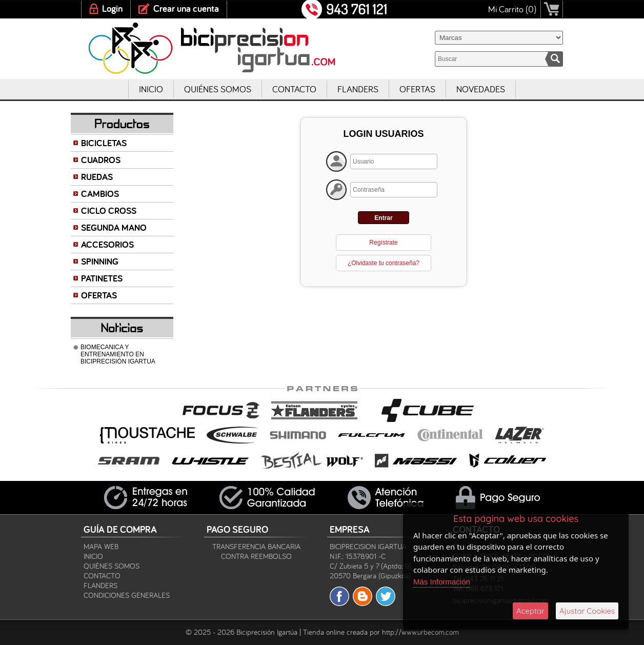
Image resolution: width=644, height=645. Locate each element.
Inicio (151, 89)
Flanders (358, 89)
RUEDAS (97, 177)
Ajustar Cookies (587, 611)
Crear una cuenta (186, 8)
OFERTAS (99, 295)
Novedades (481, 89)
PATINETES (102, 278)
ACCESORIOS (107, 244)
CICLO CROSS (109, 210)
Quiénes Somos (218, 89)
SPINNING (100, 261)
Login (112, 8)
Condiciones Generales (127, 595)
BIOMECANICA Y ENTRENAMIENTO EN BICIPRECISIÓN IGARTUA (118, 354)
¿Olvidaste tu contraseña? (384, 263)
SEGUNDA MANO (114, 227)
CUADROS (101, 160)
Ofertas (417, 89)
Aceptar (530, 611)
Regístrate (383, 243)
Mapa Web (101, 546)
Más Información (442, 582)
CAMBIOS (100, 194)
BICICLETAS (104, 143)
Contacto (294, 89)
